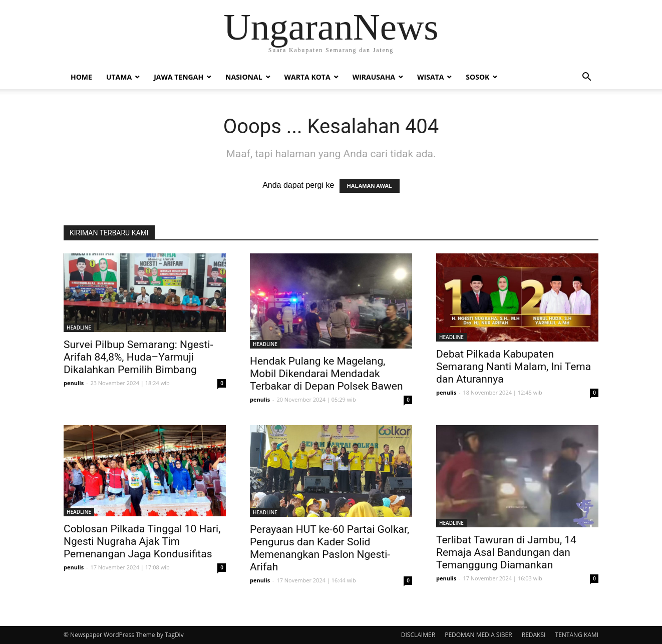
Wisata (430, 77)
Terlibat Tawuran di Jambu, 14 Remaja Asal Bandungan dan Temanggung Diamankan (506, 552)
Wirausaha (374, 77)
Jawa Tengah (179, 77)
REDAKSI (534, 635)
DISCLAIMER (418, 635)
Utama (119, 77)
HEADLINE (79, 328)
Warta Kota (307, 77)
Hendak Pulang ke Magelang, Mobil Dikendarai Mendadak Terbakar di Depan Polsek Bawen (326, 374)
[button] (586, 78)
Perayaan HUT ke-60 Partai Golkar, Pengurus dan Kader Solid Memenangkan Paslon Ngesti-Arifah (329, 548)
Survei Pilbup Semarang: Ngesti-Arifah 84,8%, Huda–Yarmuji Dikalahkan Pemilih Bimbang (138, 357)
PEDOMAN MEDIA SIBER (478, 635)
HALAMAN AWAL (370, 186)
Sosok (477, 77)
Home (81, 77)
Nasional (244, 77)
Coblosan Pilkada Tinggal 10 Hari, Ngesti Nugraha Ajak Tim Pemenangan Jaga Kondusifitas (142, 541)
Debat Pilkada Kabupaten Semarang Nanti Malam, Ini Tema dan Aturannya (514, 367)
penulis (74, 383)
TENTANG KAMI (577, 635)
